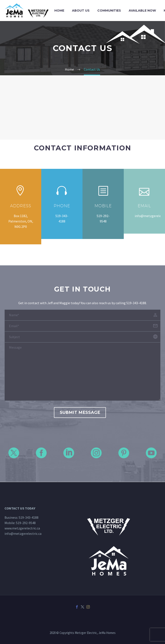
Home (59, 11)
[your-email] (82, 326)
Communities (109, 11)
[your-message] (82, 372)
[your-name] (82, 315)
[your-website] (82, 337)
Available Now (142, 11)
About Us (81, 11)
